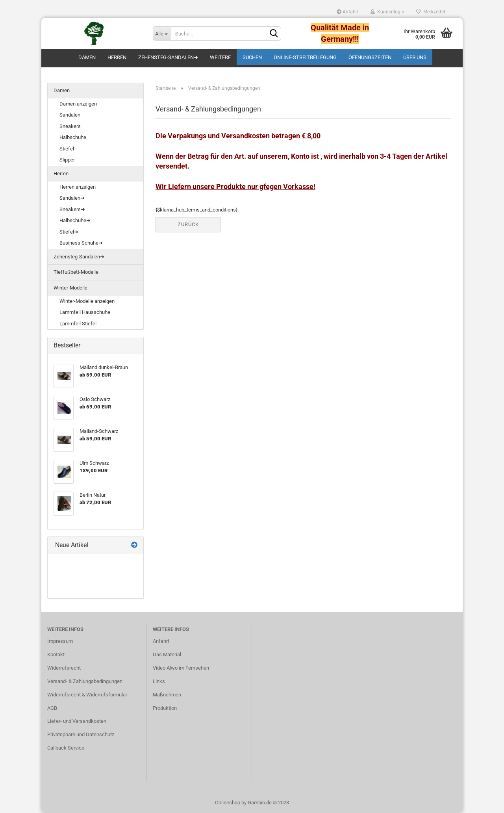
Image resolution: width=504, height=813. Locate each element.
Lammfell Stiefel (78, 324)
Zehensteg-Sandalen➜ (168, 57)
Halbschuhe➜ (75, 220)
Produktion (165, 708)
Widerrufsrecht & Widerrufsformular (87, 695)
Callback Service (66, 748)
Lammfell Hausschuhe (85, 312)
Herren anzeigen (78, 187)
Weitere (220, 57)
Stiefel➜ (69, 232)
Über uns (415, 57)
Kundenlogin (387, 12)
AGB (52, 708)
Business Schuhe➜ (81, 243)
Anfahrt (348, 12)
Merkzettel (431, 12)
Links (159, 681)
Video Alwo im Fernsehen (181, 668)
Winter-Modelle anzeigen (87, 301)
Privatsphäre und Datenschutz (81, 734)
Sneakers (70, 126)
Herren (117, 57)
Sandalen (70, 115)
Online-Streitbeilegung (305, 57)
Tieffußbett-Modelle (76, 272)
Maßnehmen (167, 695)
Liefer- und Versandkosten (77, 721)
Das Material (167, 654)
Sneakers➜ (72, 209)
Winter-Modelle (70, 288)
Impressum (60, 641)
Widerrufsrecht (64, 668)
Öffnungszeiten (370, 57)
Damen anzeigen (78, 104)
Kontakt (56, 654)
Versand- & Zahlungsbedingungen (85, 681)
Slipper (67, 160)
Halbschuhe (73, 137)
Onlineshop (228, 803)
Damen (87, 57)
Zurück (188, 224)
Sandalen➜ (72, 198)
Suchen (252, 57)
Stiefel (67, 149)
